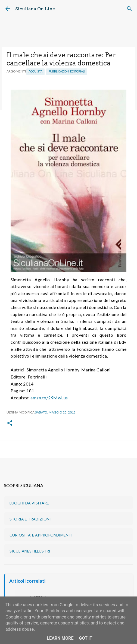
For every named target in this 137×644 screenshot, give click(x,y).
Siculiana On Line (35, 9)
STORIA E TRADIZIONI (30, 519)
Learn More (60, 638)
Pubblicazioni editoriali (67, 71)
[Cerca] (129, 9)
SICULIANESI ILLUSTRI (30, 551)
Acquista (35, 71)
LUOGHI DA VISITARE (29, 503)
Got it (85, 638)
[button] (10, 423)
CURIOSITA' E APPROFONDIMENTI (41, 535)
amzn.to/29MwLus (49, 398)
